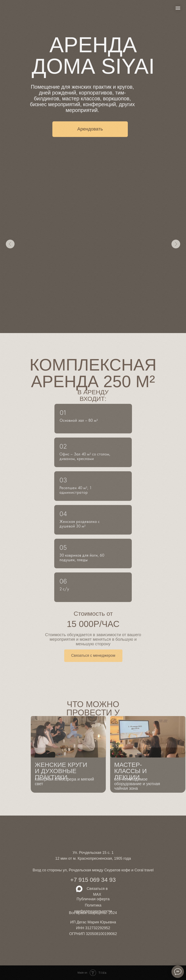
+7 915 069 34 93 (93, 880)
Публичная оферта (93, 899)
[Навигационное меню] (178, 8)
